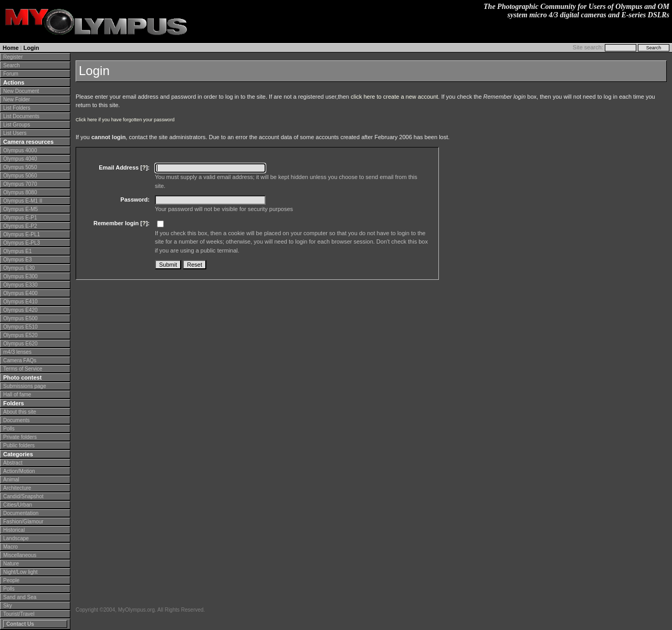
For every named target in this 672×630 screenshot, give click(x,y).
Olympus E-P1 (20, 218)
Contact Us (20, 624)
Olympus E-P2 (20, 226)
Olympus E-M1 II (23, 201)
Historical (14, 530)
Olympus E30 (19, 268)
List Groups (17, 125)
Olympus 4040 (20, 159)
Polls (9, 429)
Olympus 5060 (20, 176)
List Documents (21, 116)
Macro (10, 547)
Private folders (20, 437)
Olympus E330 (20, 285)
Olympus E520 (20, 335)
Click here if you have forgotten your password (125, 120)
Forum (11, 74)
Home (11, 48)
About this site (20, 412)
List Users (15, 133)
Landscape (16, 538)
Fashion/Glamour (23, 522)
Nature (11, 564)
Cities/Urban (18, 505)
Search (12, 65)
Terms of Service (23, 369)
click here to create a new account (394, 97)
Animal (11, 480)
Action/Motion (19, 471)
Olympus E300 (20, 276)
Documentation (21, 513)
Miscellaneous (20, 555)
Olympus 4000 (20, 150)
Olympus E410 (20, 302)
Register (13, 57)
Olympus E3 (17, 260)
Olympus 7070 (20, 184)
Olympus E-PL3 (22, 243)
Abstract (13, 463)
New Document (21, 91)
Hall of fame (17, 395)
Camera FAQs (20, 360)
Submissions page (25, 386)
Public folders (19, 445)
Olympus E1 (17, 251)
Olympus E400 (20, 293)
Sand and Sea (20, 597)
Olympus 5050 (20, 167)
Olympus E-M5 (20, 209)
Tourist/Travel (19, 614)
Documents (17, 420)
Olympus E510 (20, 327)
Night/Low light (20, 572)
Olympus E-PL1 (22, 234)
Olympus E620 (20, 344)
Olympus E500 (20, 318)
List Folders (17, 108)
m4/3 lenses (17, 352)
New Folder (17, 99)
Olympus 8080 (20, 192)
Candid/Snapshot (23, 496)
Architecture (17, 488)
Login (31, 48)
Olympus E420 (20, 310)
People (11, 580)
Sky (8, 606)
